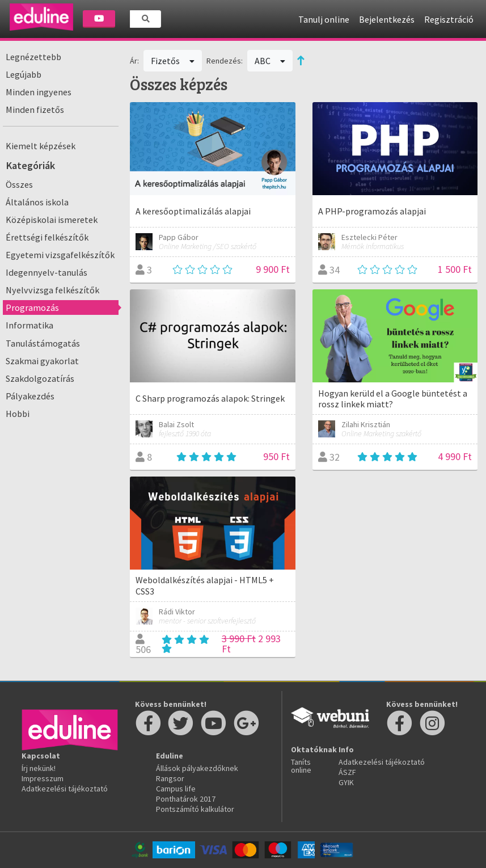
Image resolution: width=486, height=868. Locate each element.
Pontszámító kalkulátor (195, 809)
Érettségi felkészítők (47, 237)
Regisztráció (449, 19)
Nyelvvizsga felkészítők (52, 290)
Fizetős (173, 61)
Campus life (176, 789)
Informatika (29, 325)
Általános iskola (37, 202)
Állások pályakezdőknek (197, 768)
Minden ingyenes (39, 92)
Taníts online (301, 766)
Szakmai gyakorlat (42, 361)
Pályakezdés (30, 396)
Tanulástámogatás (43, 343)
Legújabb (24, 74)
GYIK (346, 782)
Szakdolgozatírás (40, 378)
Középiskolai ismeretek (52, 220)
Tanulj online (324, 19)
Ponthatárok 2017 (186, 799)
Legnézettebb (33, 57)
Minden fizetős (35, 109)
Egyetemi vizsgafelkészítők (60, 255)
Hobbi (18, 414)
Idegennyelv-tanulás (47, 272)
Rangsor (170, 778)
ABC (270, 61)
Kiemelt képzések (41, 146)
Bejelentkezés (387, 19)
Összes (19, 184)
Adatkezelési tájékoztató (65, 789)
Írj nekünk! (39, 768)
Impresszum (43, 778)
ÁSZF (347, 772)
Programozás (32, 307)
